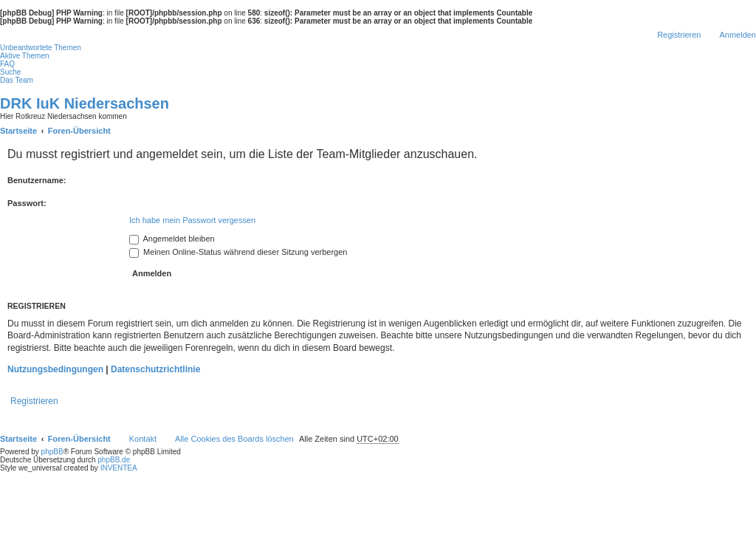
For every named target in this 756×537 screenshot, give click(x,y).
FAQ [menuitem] (7, 64)
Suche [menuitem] (10, 72)
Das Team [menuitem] (17, 80)
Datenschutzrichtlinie (155, 369)
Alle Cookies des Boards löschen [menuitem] (234, 439)
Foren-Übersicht (79, 439)
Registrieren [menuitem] (679, 35)
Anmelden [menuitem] (738, 35)
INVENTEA (119, 468)
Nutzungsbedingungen (55, 369)
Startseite (18, 439)
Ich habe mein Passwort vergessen (192, 220)
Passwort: (27, 203)
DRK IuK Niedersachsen (85, 103)
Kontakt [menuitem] (143, 439)
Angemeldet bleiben (172, 239)
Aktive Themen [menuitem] (25, 56)
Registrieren (34, 401)
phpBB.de (114, 460)
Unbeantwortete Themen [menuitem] (41, 48)
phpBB (52, 452)
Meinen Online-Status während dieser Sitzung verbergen (238, 252)
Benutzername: (37, 180)
